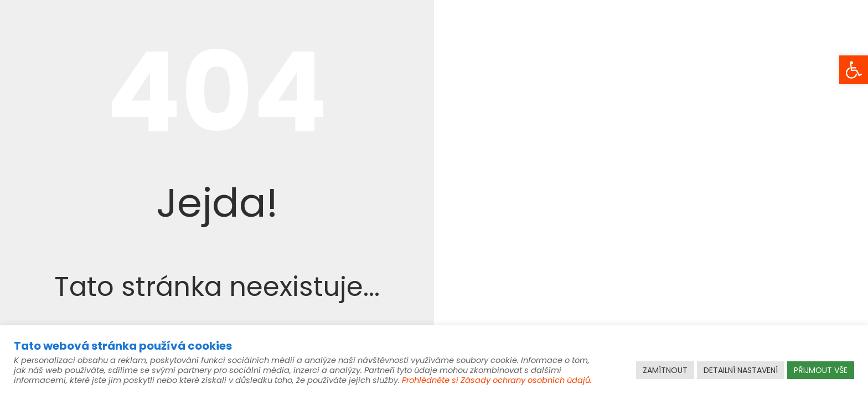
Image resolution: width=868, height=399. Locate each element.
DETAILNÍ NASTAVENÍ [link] (741, 370)
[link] (854, 70)
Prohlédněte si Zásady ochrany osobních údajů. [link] (497, 380)
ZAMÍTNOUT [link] (665, 370)
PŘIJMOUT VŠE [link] (821, 370)
